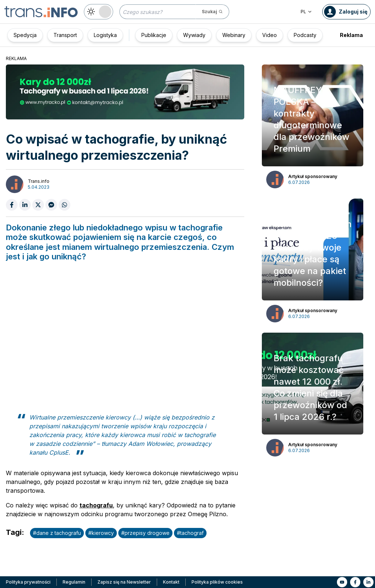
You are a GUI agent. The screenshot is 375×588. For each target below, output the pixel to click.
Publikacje (154, 35)
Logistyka (105, 35)
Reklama (351, 35)
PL (306, 12)
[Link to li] (368, 582)
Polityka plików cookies (217, 582)
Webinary (234, 35)
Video (270, 35)
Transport (65, 35)
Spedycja (25, 35)
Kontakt (171, 582)
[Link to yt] (342, 582)
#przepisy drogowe (145, 533)
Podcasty (305, 35)
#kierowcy (101, 533)
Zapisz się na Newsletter (124, 582)
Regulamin (74, 582)
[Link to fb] (355, 582)
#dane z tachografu (57, 533)
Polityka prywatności (28, 582)
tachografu (96, 505)
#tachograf (190, 533)
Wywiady (194, 35)
